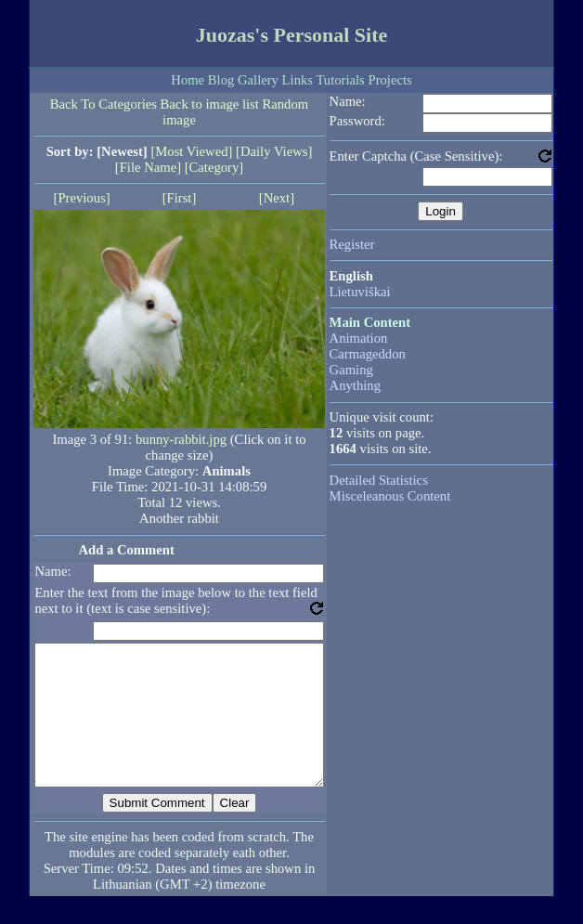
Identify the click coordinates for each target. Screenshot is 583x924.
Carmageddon (368, 354)
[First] (180, 198)
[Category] (214, 167)
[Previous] (82, 198)
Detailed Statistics (379, 480)
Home (188, 80)
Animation (359, 338)
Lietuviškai (360, 292)
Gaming (351, 370)
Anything (355, 385)
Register (352, 244)
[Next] (277, 198)
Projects (389, 80)
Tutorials (340, 80)
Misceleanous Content (390, 496)
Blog (221, 80)
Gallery (258, 80)
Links (298, 80)
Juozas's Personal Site (292, 35)
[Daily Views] (274, 151)
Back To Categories (104, 104)
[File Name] (148, 167)
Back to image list (210, 104)
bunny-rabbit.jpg (181, 439)
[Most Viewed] (191, 151)
